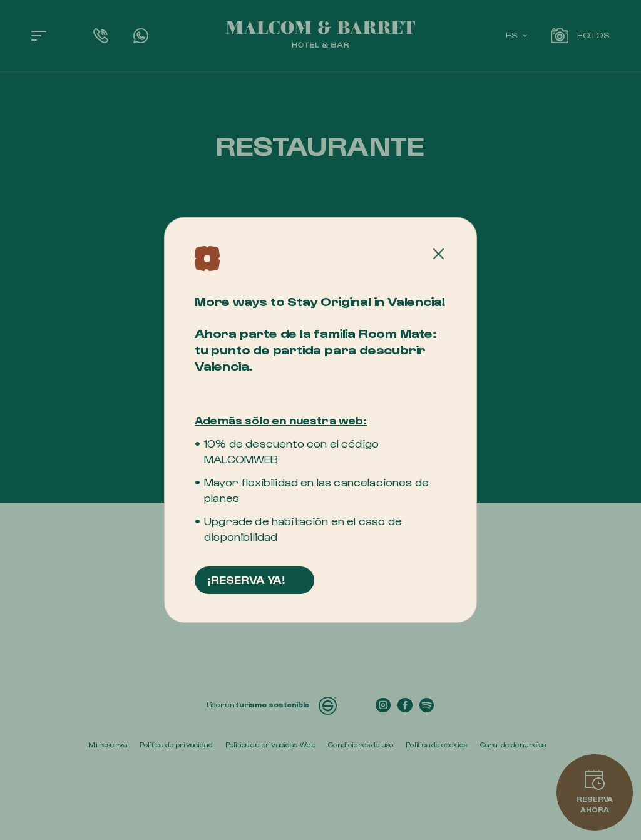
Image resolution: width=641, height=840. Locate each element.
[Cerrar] (439, 254)
